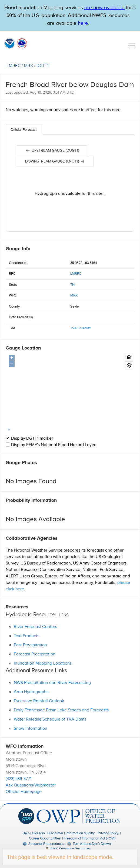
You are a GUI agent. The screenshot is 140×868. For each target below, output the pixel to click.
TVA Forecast (80, 328)
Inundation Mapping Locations (43, 663)
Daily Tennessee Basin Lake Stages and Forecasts (61, 710)
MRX (74, 295)
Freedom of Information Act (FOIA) (90, 838)
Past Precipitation (30, 645)
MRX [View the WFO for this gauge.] (29, 66)
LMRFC (76, 274)
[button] (134, 7)
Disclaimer (55, 833)
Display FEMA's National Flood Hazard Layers (51, 445)
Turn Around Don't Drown (89, 844)
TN (72, 285)
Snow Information (31, 728)
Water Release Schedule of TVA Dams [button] (50, 719)
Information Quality (80, 833)
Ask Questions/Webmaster (31, 785)
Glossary (38, 833)
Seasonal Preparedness (43, 844)
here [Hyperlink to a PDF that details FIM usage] (83, 23)
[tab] (24, 130)
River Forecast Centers (35, 627)
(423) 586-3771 (19, 779)
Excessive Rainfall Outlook (39, 701)
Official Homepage (24, 792)
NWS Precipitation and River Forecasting (52, 683)
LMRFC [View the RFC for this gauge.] (14, 66)
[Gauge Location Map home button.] (129, 357)
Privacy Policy (108, 833)
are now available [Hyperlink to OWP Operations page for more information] (104, 8)
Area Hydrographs (31, 692)
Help (26, 833)
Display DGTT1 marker (29, 438)
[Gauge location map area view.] (129, 365)
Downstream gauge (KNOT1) (55, 161)
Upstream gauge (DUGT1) (52, 151)
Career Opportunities (45, 838)
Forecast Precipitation (35, 654)
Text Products (26, 636)
